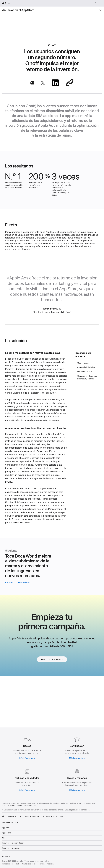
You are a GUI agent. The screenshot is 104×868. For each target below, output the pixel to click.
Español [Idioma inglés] (6, 857)
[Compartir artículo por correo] (32, 83)
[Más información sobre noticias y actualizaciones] (27, 780)
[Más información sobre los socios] (27, 748)
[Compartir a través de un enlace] (70, 83)
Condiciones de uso (29, 864)
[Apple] (3, 816)
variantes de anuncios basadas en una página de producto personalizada (62, 810)
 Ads (6, 3)
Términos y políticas (47, 864)
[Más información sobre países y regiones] (77, 780)
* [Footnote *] (72, 698)
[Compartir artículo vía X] (43, 83)
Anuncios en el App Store (18, 10)
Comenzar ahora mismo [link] (52, 711)
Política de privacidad (10, 864)
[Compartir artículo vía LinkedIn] (55, 83)
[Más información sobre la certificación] (77, 748)
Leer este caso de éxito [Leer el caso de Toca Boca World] (17, 630)
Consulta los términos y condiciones (22, 806)
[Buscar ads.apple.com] (96, 4)
